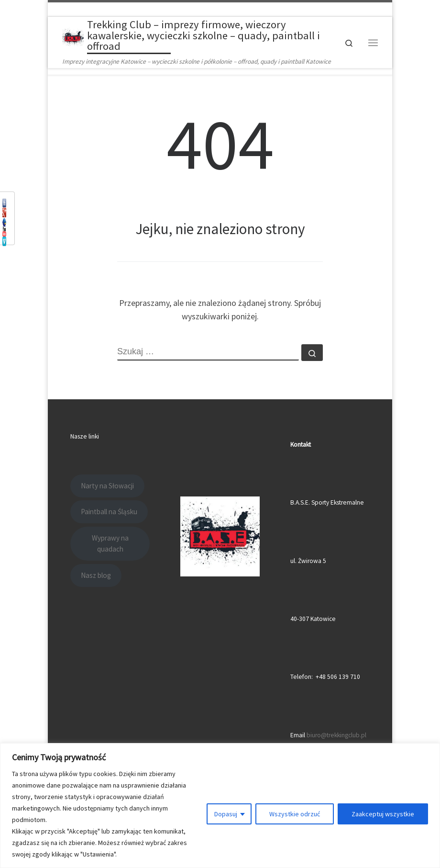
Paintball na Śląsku (109, 512)
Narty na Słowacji (107, 486)
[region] (220, 806)
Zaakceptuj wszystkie (383, 814)
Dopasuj (226, 814)
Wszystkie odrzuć (295, 814)
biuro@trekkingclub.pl (336, 735)
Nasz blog (96, 575)
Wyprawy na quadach (110, 544)
